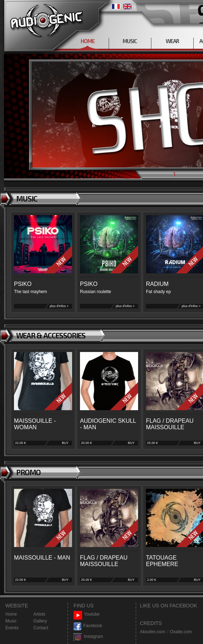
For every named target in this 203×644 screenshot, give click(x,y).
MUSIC (130, 41)
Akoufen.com (152, 632)
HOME (88, 41)
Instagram (88, 637)
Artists (39, 614)
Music (11, 621)
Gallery (40, 621)
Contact (41, 628)
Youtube (87, 614)
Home (11, 614)
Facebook (88, 626)
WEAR (172, 41)
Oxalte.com (181, 632)
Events (12, 628)
